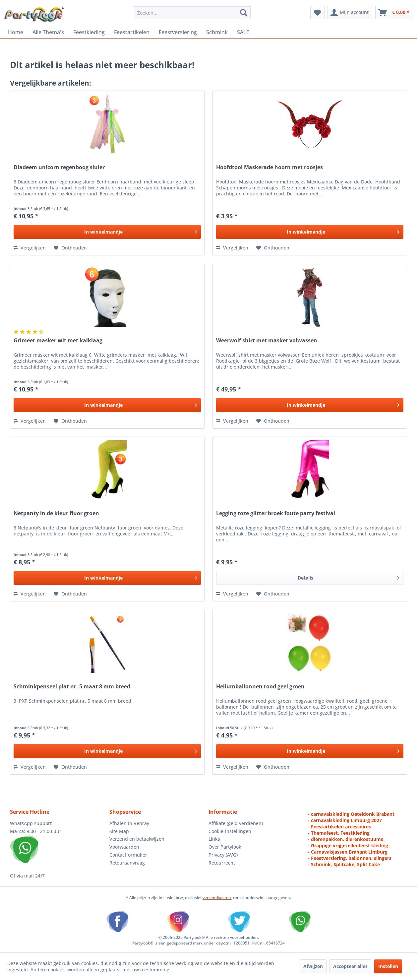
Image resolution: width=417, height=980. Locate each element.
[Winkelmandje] (394, 13)
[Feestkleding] (89, 32)
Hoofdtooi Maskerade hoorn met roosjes (269, 167)
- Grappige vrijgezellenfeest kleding (348, 845)
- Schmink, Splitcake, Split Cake (344, 864)
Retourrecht (222, 863)
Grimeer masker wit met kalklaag (58, 341)
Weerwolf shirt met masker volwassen (267, 341)
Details (348, 577)
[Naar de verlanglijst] (70, 248)
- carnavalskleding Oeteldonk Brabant (351, 814)
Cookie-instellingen (230, 831)
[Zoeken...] (192, 13)
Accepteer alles (350, 966)
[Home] (16, 32)
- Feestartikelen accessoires (339, 827)
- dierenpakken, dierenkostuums (346, 839)
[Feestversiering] (178, 32)
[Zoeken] (244, 13)
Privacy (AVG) (223, 855)
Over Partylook (225, 847)
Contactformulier (128, 855)
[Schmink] (217, 32)
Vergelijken (30, 248)
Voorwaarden (124, 847)
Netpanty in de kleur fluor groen (56, 513)
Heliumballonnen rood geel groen (260, 687)
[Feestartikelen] (132, 32)
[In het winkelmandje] (107, 232)
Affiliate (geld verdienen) (236, 823)
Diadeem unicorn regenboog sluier (59, 167)
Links (214, 839)
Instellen (388, 966)
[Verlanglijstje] (317, 13)
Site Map (119, 831)
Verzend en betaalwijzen (137, 839)
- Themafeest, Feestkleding (339, 833)
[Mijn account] (350, 13)
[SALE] (243, 32)
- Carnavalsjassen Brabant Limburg (348, 852)
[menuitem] (192, 13)
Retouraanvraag (127, 863)
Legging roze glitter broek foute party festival (276, 513)
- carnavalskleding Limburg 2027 (345, 820)
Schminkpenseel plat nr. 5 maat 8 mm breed (72, 687)
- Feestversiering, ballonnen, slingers (350, 858)
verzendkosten (217, 898)
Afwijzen (313, 966)
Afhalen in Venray (129, 823)
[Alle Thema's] (48, 32)
